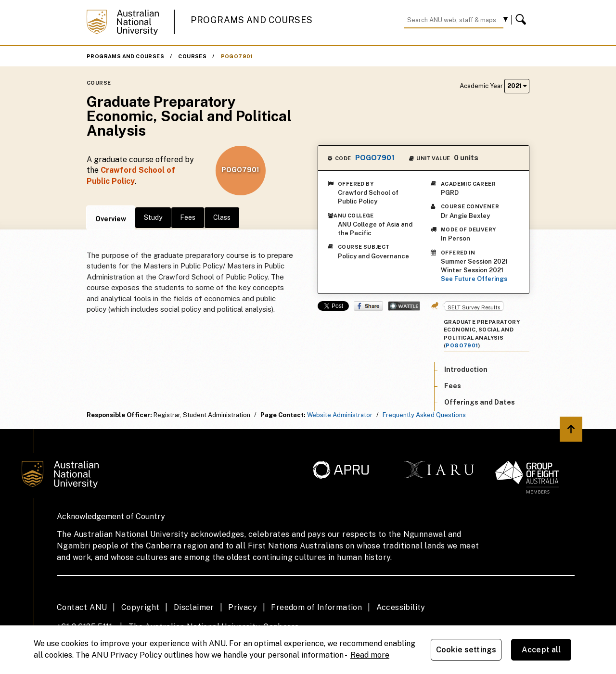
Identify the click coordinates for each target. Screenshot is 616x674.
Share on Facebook (368, 306)
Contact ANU (82, 607)
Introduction (466, 369)
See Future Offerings (474, 279)
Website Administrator (340, 415)
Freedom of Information (316, 607)
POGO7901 (237, 56)
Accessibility (401, 607)
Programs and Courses (252, 20)
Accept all (541, 650)
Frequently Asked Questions (424, 415)
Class (222, 217)
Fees (188, 217)
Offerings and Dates (480, 402)
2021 (517, 86)
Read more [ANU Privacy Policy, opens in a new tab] (370, 655)
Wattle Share (404, 306)
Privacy (243, 607)
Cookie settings (466, 650)
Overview (111, 219)
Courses (192, 56)
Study (153, 217)
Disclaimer (194, 607)
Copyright (141, 607)
